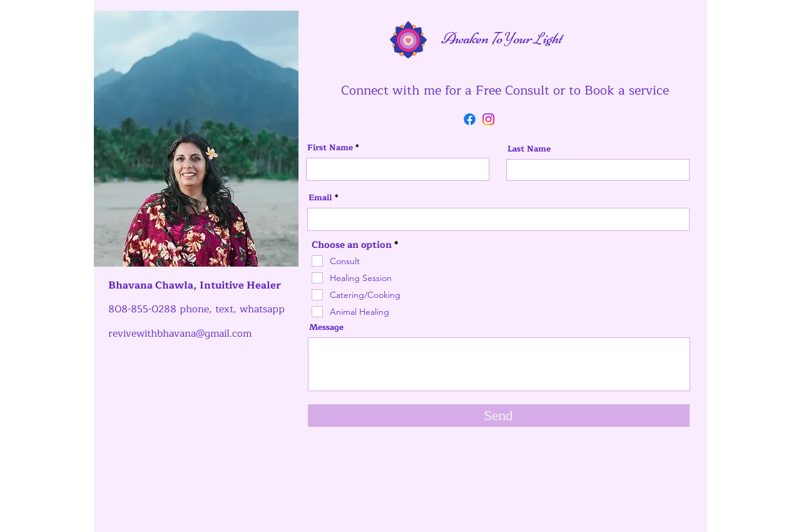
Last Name (529, 149)
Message (326, 328)
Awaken (443, 38)
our (523, 38)
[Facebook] (470, 119)
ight (552, 38)
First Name (330, 148)
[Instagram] (488, 119)
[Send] (499, 416)
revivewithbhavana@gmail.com (180, 334)
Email (320, 198)
